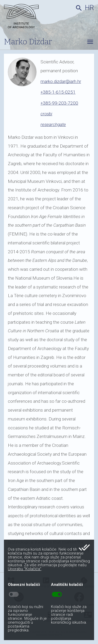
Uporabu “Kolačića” (25, 569)
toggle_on (57, 594)
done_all (84, 547)
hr (90, 8)
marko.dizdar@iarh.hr (61, 81)
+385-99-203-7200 (59, 103)
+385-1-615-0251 (58, 92)
